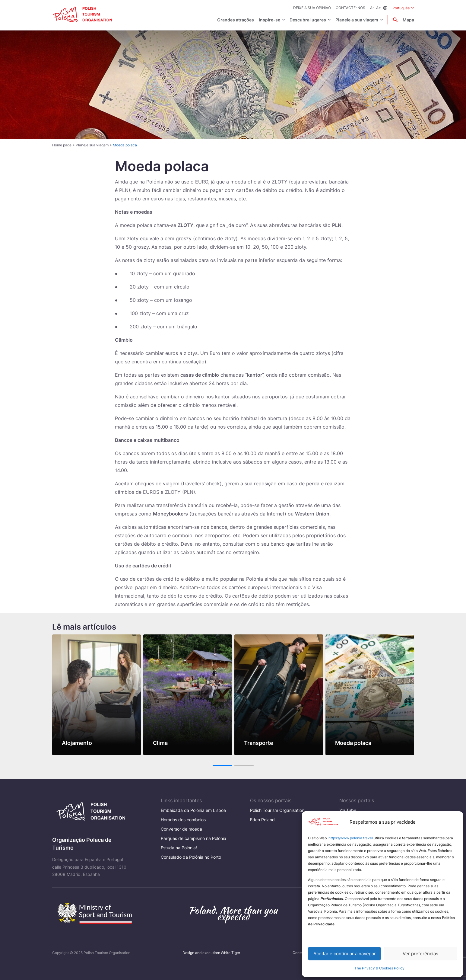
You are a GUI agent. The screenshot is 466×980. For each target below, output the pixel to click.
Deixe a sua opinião (312, 8)
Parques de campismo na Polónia (193, 838)
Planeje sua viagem (92, 145)
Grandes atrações (236, 20)
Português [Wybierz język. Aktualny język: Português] (403, 8)
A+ (379, 8)
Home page (62, 145)
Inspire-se (269, 20)
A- (372, 8)
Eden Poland (262, 820)
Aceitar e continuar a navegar (345, 954)
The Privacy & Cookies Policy (379, 968)
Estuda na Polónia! (179, 848)
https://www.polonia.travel (351, 838)
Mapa (408, 20)
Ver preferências (420, 954)
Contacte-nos (350, 8)
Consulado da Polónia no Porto (191, 857)
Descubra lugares (308, 20)
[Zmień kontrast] (385, 8)
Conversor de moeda (181, 829)
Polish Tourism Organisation (277, 810)
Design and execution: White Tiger (211, 953)
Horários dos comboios (183, 820)
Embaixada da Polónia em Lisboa (193, 810)
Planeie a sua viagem (357, 20)
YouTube (348, 810)
